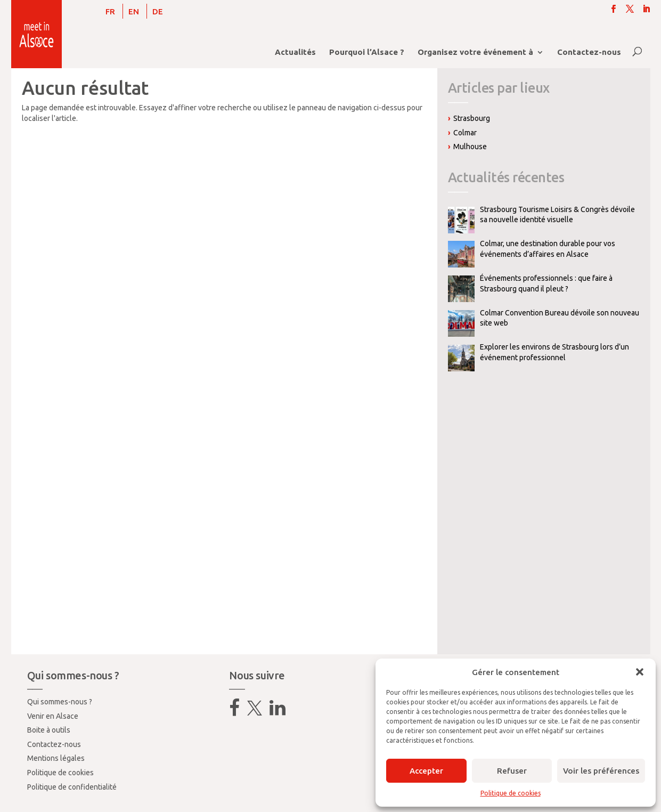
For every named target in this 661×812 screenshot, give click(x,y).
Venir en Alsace (53, 716)
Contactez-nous (589, 52)
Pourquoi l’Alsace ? (367, 52)
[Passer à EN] (134, 11)
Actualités (295, 52)
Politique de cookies (511, 793)
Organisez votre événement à (475, 52)
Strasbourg (472, 118)
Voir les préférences (601, 771)
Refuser (512, 771)
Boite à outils (49, 730)
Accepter (426, 771)
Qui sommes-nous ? (60, 702)
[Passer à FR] (110, 11)
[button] (640, 672)
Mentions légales (56, 758)
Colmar (465, 133)
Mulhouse (470, 147)
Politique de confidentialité (72, 787)
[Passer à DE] (158, 11)
